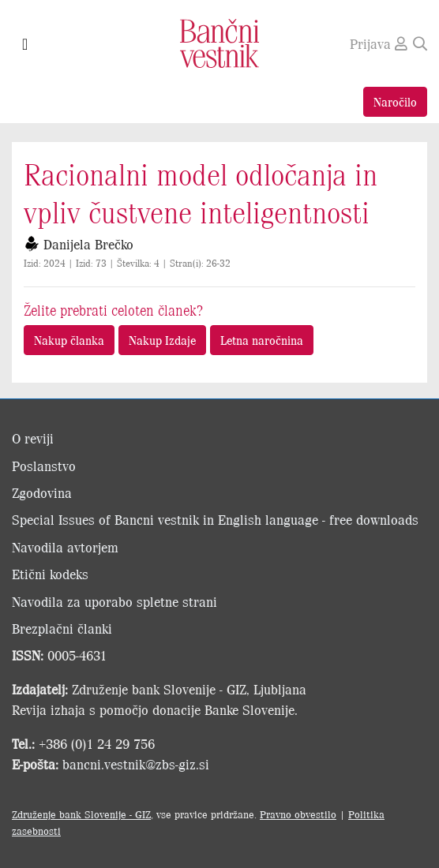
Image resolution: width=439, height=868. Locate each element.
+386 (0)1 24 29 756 (97, 743)
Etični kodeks (50, 574)
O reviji (33, 438)
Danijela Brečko (88, 244)
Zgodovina (42, 492)
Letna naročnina (262, 340)
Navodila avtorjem (65, 547)
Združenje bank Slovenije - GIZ (81, 814)
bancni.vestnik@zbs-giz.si (136, 764)
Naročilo (395, 101)
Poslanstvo (44, 466)
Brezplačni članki (62, 628)
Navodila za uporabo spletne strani (114, 601)
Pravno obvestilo (298, 814)
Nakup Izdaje (162, 340)
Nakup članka (69, 340)
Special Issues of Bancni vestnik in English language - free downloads (215, 519)
